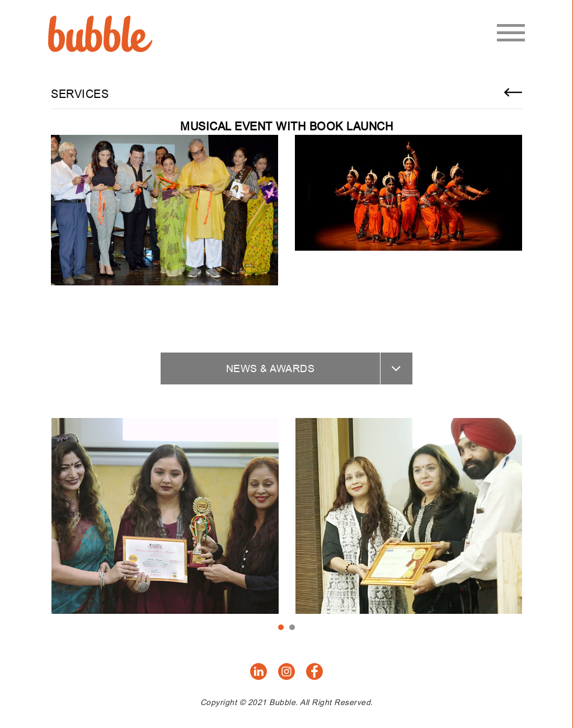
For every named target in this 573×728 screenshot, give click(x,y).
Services (80, 94)
